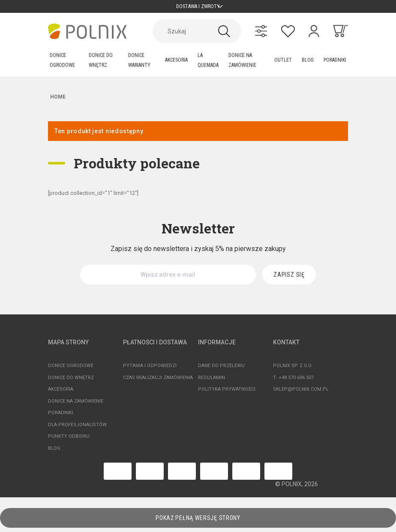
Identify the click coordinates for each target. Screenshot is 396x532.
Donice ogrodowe (71, 370)
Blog (54, 453)
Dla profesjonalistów (77, 429)
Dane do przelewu (221, 370)
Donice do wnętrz (71, 382)
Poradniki (61, 417)
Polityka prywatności (227, 393)
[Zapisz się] (289, 279)
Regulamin (211, 382)
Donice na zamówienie (76, 405)
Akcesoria (61, 393)
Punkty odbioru (69, 441)
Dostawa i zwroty (198, 8)
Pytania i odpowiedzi (150, 370)
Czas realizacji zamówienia (158, 382)
